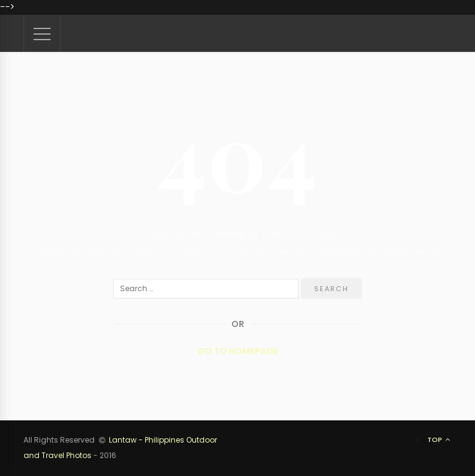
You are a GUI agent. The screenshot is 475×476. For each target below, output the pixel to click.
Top (439, 440)
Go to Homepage (238, 351)
